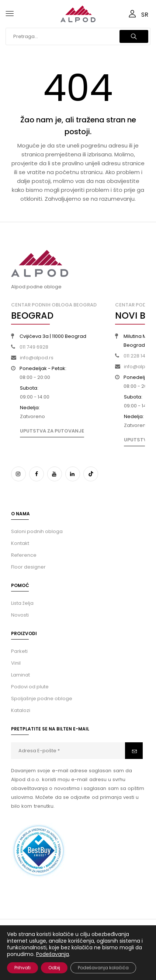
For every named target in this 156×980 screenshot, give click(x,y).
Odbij (54, 968)
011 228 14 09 (138, 356)
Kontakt (20, 543)
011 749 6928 (34, 347)
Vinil (16, 663)
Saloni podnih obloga (37, 531)
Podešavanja (53, 954)
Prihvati (22, 968)
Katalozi (21, 710)
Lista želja (22, 603)
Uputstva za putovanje (52, 431)
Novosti (20, 615)
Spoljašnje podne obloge (42, 698)
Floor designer (28, 567)
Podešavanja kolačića (103, 968)
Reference (24, 555)
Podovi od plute (30, 687)
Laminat (20, 675)
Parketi (19, 651)
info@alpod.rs (37, 358)
